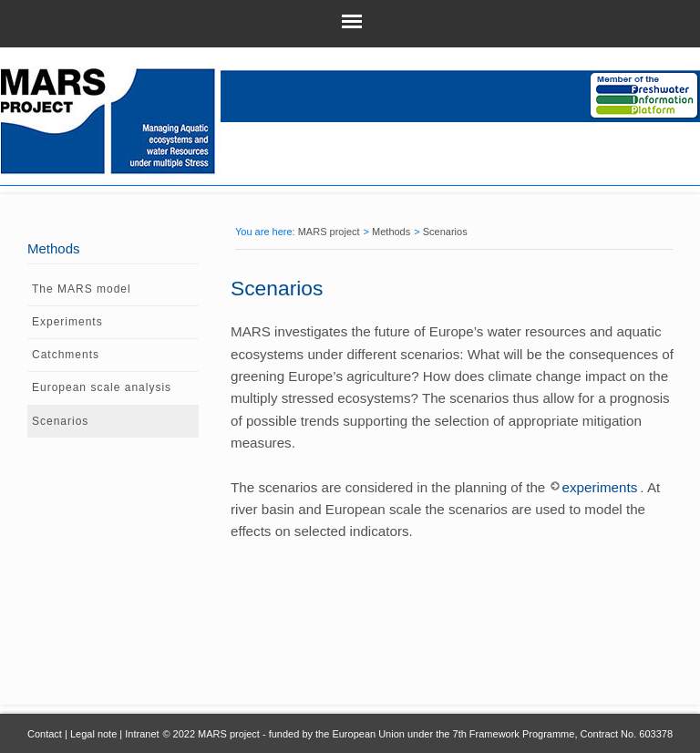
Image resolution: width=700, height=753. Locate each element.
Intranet (142, 734)
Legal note (93, 734)
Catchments (66, 355)
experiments (600, 487)
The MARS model (82, 289)
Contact (45, 734)
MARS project (329, 232)
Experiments (67, 322)
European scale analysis (102, 387)
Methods (391, 232)
